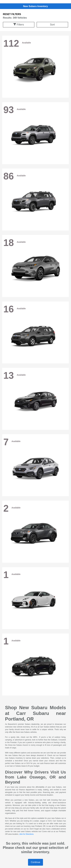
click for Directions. (27, 834)
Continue (35, 862)
